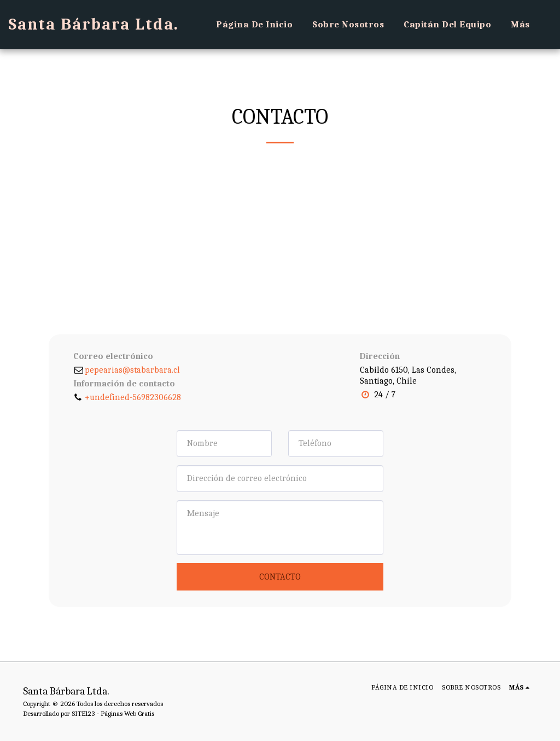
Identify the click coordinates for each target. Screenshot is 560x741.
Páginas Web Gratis (127, 713)
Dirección (380, 356)
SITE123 (83, 713)
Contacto (280, 577)
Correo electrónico (113, 356)
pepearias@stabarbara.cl (127, 370)
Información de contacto (124, 384)
